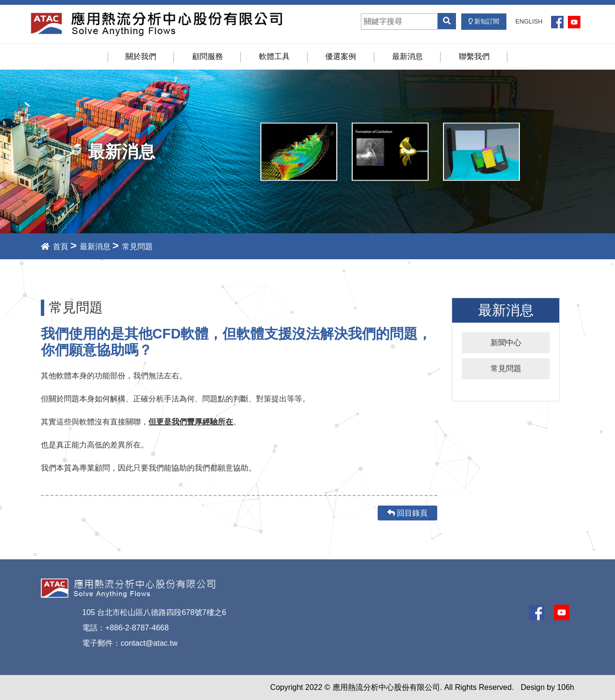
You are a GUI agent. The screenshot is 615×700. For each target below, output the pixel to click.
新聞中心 (506, 343)
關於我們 (141, 56)
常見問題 (506, 368)
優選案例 (341, 56)
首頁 (55, 247)
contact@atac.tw (149, 643)
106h (566, 687)
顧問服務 (208, 56)
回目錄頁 (407, 513)
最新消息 (407, 56)
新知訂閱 (484, 21)
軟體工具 (274, 56)
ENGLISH (529, 21)
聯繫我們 (474, 56)
